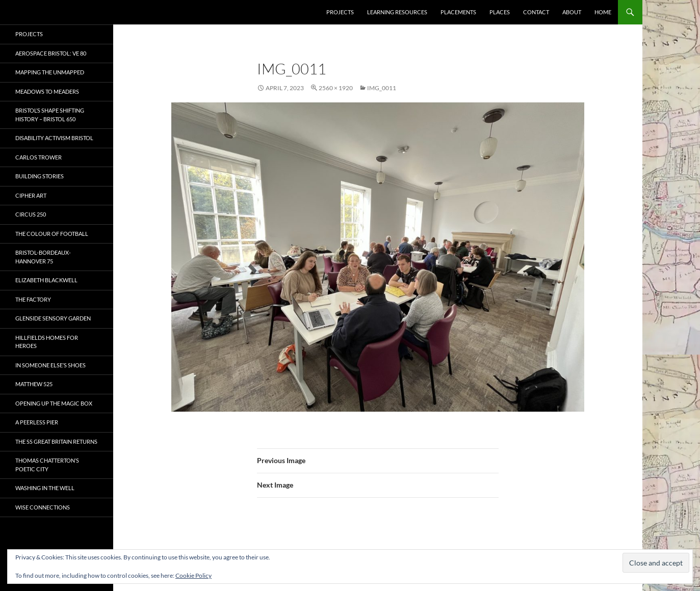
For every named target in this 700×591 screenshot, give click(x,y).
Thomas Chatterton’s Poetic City (47, 465)
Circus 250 (31, 214)
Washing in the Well (45, 488)
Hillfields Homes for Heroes (47, 342)
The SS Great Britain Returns (56, 441)
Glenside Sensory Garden (53, 318)
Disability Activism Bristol (54, 138)
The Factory (33, 299)
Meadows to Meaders (47, 91)
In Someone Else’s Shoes (50, 365)
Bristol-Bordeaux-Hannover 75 (43, 257)
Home (603, 12)
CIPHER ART (31, 195)
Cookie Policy (193, 575)
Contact (536, 12)
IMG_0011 (382, 88)
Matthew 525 (34, 384)
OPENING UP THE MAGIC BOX (54, 403)
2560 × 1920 (336, 88)
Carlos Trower (38, 157)
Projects (340, 12)
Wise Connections (43, 507)
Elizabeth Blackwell (46, 280)
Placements (458, 12)
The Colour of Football (52, 234)
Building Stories (40, 176)
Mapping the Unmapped (50, 72)
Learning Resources (397, 12)
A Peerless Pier (37, 422)
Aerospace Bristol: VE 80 (51, 53)
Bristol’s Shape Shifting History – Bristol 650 (50, 115)
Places (500, 12)
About (572, 12)
